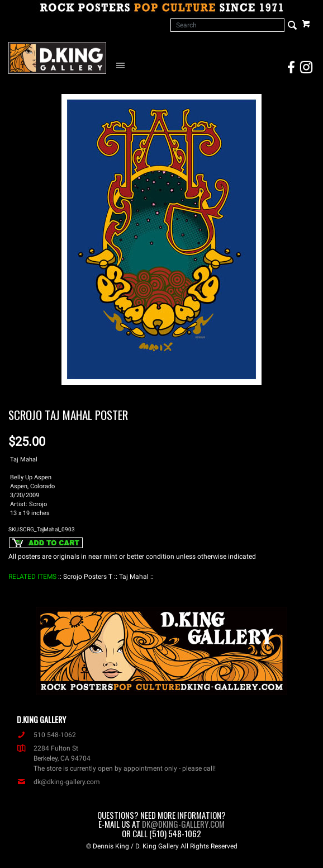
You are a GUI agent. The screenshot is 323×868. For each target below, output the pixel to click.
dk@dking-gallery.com (58, 782)
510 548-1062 (46, 735)
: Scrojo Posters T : (88, 577)
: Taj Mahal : (134, 577)
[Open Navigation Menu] (123, 65)
